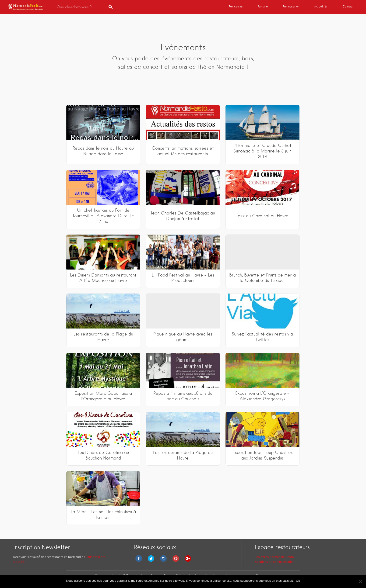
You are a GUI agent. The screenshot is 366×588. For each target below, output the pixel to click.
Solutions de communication (275, 562)
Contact (348, 6)
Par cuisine (236, 6)
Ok (298, 581)
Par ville (263, 6)
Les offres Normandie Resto (274, 557)
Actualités (321, 6)
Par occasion (291, 6)
